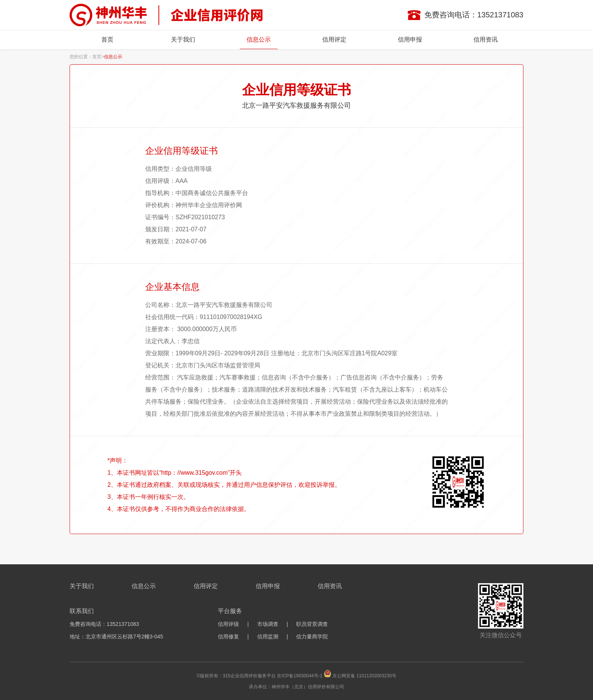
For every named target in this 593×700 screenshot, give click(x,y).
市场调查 (268, 624)
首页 (107, 39)
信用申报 (410, 39)
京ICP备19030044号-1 (300, 676)
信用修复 (228, 637)
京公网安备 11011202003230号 (364, 676)
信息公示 (259, 39)
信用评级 (228, 624)
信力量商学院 (312, 637)
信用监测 (268, 637)
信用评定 (334, 39)
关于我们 (183, 39)
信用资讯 (486, 39)
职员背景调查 (312, 624)
